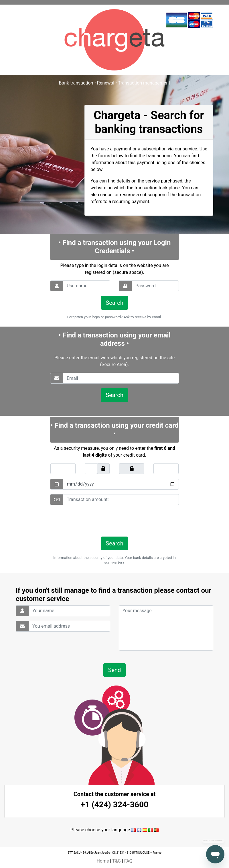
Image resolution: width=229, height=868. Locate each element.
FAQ (128, 861)
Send (115, 670)
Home (103, 861)
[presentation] (89, 521)
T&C (117, 861)
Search (114, 303)
